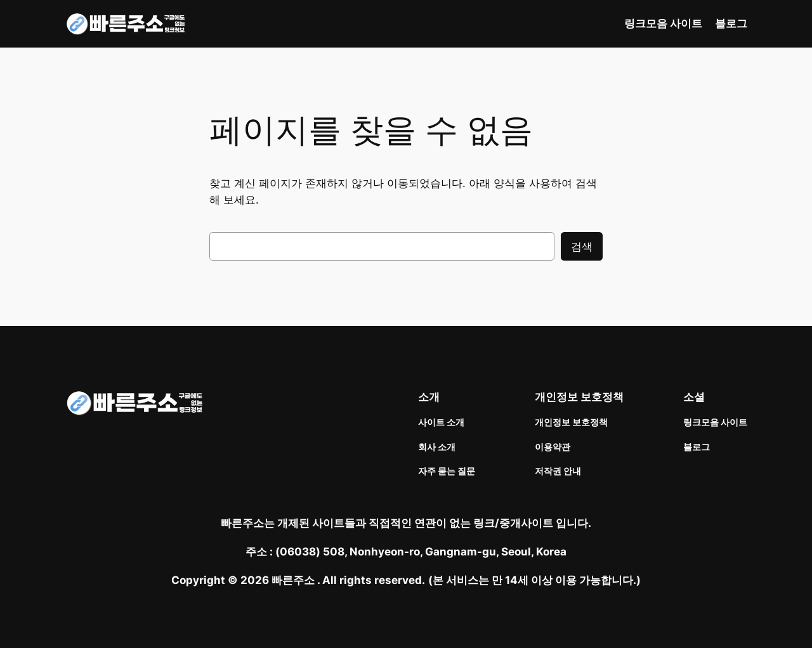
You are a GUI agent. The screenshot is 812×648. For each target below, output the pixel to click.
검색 (582, 247)
